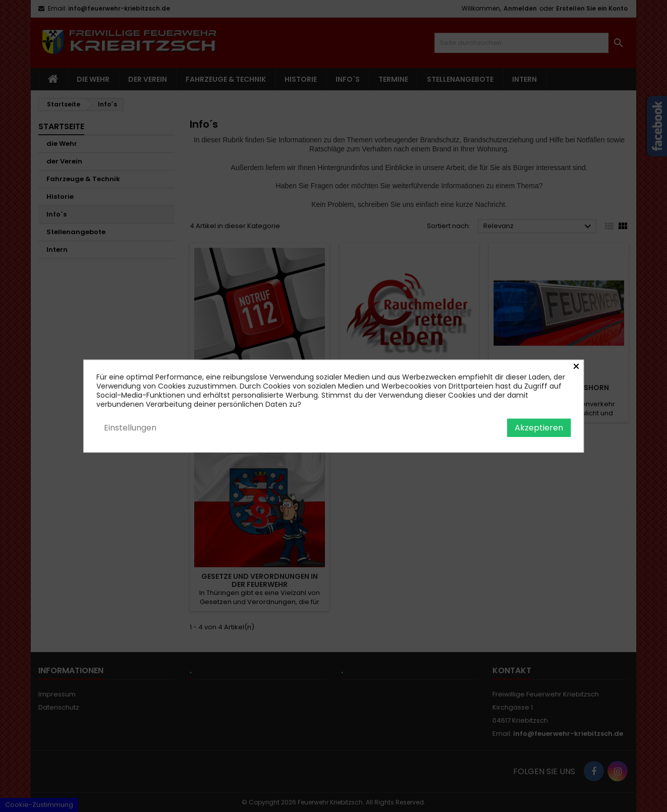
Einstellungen (130, 427)
